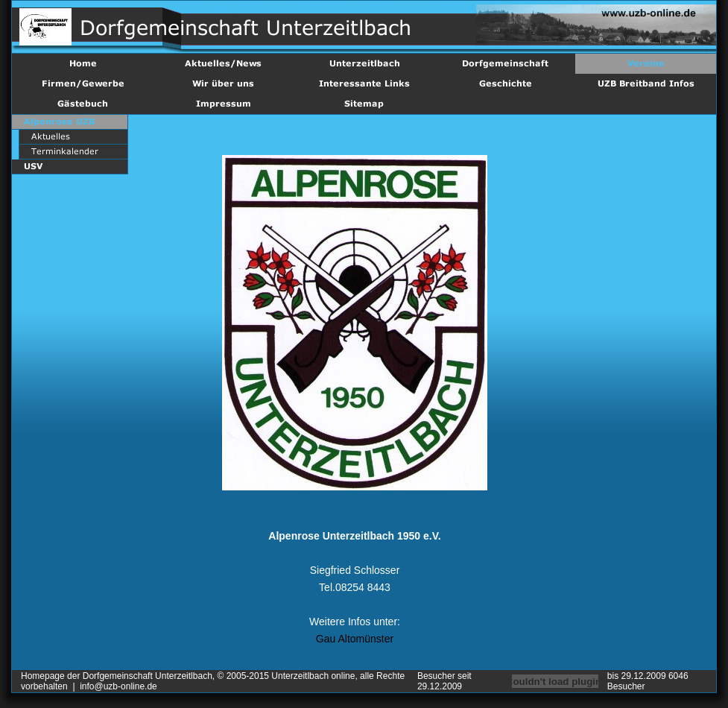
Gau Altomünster (355, 639)
